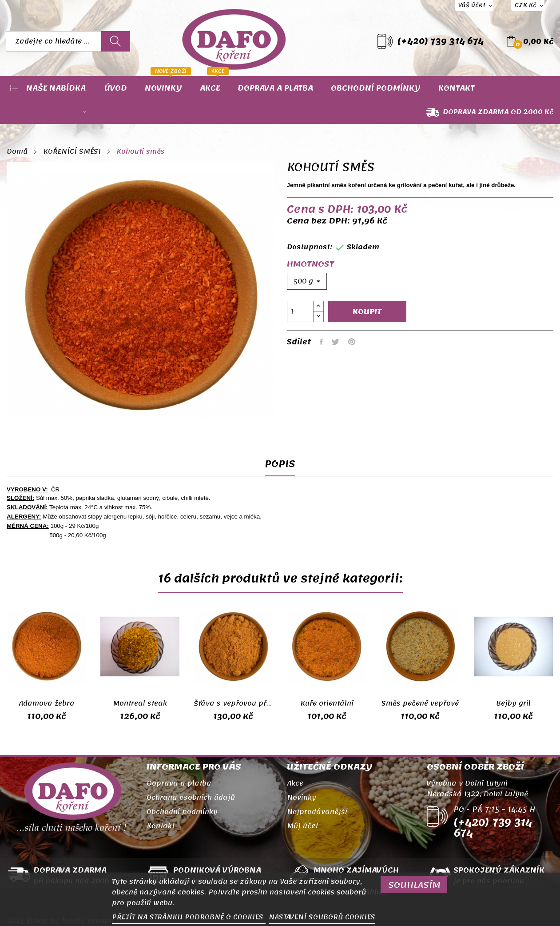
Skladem (363, 247)
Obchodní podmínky (182, 812)
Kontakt (161, 826)
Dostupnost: (310, 247)
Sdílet (321, 342)
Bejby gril (513, 703)
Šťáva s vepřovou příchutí (233, 703)
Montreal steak (140, 703)
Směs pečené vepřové (420, 703)
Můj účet (302, 826)
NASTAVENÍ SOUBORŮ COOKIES (322, 917)
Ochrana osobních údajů (191, 798)
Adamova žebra (47, 703)
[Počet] (300, 311)
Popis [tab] (280, 466)
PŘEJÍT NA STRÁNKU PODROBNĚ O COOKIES (189, 917)
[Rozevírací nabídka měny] (528, 6)
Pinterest (352, 342)
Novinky (302, 798)
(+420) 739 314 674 (441, 41)
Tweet (336, 342)
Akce (295, 783)
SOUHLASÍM (414, 885)
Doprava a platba (179, 783)
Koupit (367, 311)
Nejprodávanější (317, 812)
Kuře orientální (327, 703)
